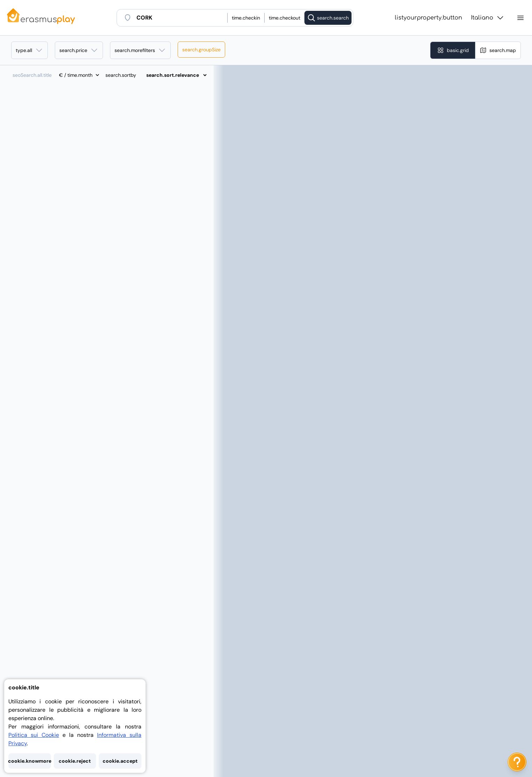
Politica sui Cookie (34, 735)
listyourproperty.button (428, 18)
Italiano (488, 18)
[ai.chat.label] (517, 762)
